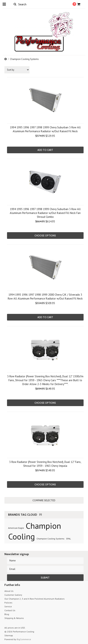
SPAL (68, 539)
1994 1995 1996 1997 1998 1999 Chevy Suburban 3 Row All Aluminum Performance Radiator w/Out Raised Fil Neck (45, 129)
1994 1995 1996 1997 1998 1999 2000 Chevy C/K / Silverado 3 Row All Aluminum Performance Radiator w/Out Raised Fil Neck (45, 297)
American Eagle (16, 528)
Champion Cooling (35, 531)
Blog (7, 614)
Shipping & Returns (14, 618)
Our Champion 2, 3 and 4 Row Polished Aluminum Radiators (34, 599)
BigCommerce (24, 639)
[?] (40, 514)
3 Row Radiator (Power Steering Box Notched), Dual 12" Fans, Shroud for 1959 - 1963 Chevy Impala (45, 464)
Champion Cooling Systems (50, 539)
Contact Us (10, 610)
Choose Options (45, 236)
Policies (8, 603)
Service (8, 606)
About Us (9, 591)
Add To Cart (45, 150)
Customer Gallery (13, 595)
